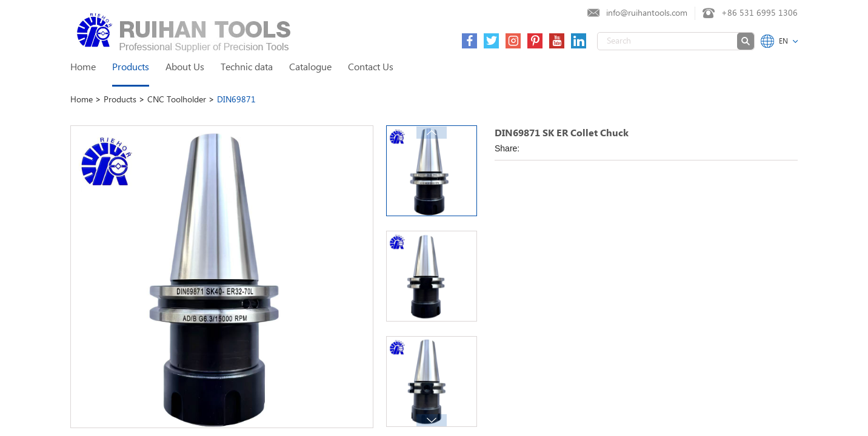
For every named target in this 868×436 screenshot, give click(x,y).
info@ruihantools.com (647, 13)
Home (83, 68)
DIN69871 (236, 100)
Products (131, 68)
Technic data (247, 68)
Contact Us (371, 68)
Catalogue (310, 68)
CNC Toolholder (178, 100)
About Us (185, 68)
